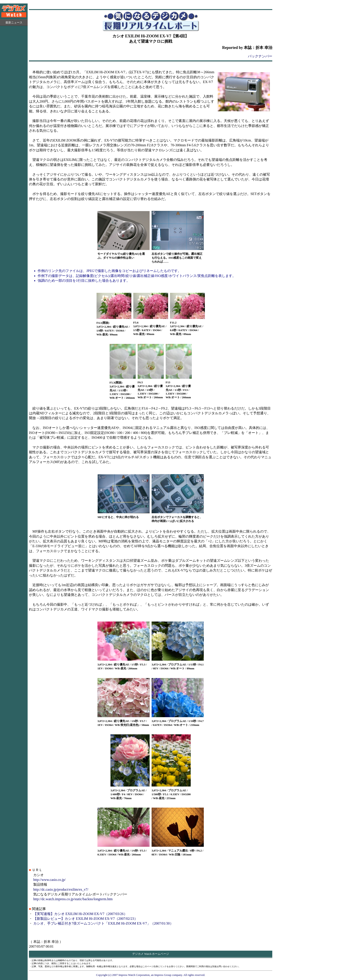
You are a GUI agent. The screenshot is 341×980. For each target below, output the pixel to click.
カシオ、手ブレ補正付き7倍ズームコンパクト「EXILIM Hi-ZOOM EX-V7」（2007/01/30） (103, 923)
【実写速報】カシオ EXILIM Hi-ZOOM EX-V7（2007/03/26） (80, 914)
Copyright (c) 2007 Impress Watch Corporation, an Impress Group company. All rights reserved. (151, 975)
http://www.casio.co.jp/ (49, 880)
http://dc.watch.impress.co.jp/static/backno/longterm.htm (73, 899)
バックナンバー (260, 56)
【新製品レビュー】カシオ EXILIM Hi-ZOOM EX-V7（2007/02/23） (85, 919)
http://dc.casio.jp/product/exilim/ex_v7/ (61, 889)
